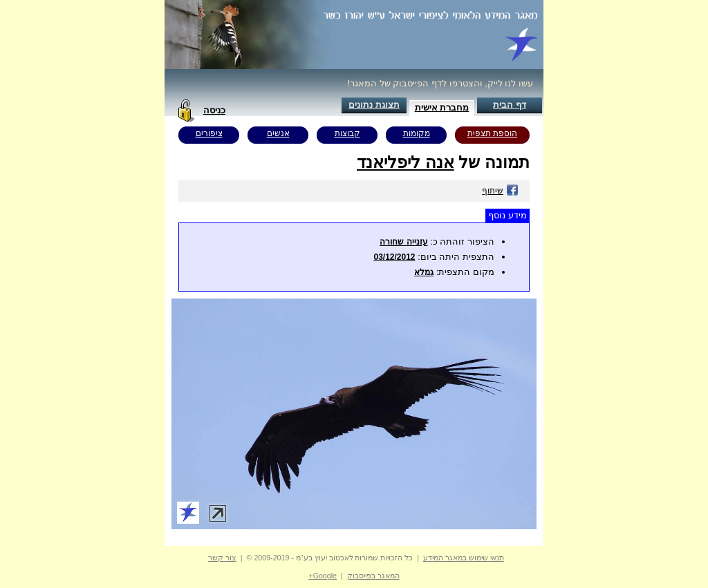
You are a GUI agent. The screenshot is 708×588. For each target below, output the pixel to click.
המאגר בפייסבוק (373, 576)
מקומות (417, 133)
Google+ (323, 576)
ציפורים (209, 133)
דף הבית (510, 105)
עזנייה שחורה (403, 242)
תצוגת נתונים (374, 105)
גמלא (424, 272)
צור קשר (222, 558)
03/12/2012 (394, 257)
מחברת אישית (442, 107)
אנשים (278, 133)
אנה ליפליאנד (406, 162)
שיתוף (500, 191)
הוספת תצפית (492, 133)
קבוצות (347, 133)
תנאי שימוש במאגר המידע (464, 558)
